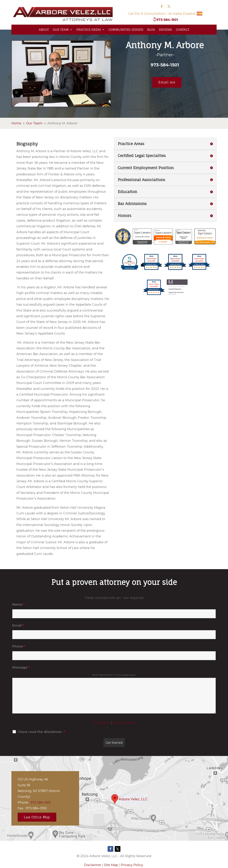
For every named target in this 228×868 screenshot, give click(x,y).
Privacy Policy (124, 723)
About (44, 30)
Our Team (61, 30)
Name (18, 604)
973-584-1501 (167, 20)
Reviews (165, 30)
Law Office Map (37, 817)
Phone (19, 646)
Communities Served (126, 30)
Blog (151, 30)
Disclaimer (102, 723)
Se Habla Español (182, 14)
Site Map (111, 865)
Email (18, 626)
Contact (183, 30)
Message (21, 667)
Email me (167, 82)
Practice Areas (89, 30)
